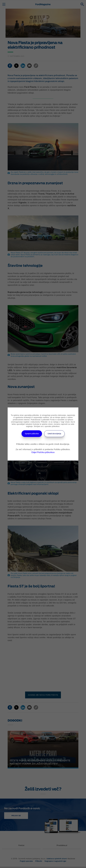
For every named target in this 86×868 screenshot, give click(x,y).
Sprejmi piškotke (32, 434)
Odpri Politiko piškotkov (43, 452)
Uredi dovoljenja (54, 434)
